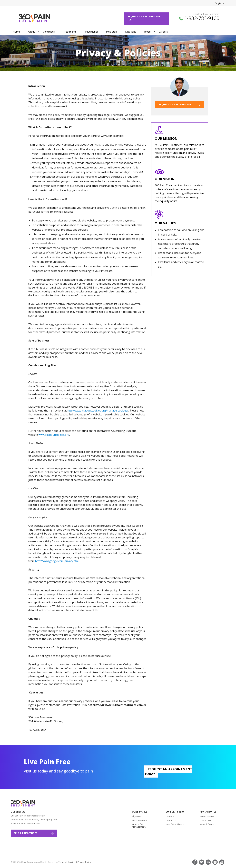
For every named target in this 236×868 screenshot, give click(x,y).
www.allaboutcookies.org (54, 435)
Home (16, 32)
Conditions (49, 32)
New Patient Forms (175, 824)
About (31, 32)
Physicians (137, 816)
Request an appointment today (168, 772)
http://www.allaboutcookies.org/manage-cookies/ (98, 411)
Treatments (70, 32)
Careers (163, 32)
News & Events (207, 824)
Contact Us (171, 820)
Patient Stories (207, 816)
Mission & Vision (140, 820)
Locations (131, 32)
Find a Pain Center (34, 833)
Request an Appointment (145, 18)
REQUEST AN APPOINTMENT (180, 104)
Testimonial (91, 32)
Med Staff (112, 32)
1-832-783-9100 (202, 18)
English (220, 3)
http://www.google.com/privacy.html (57, 561)
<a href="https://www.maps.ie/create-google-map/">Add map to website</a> (90, 827)
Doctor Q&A (205, 820)
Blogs (147, 32)
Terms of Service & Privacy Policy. (75, 862)
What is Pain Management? (139, 825)
